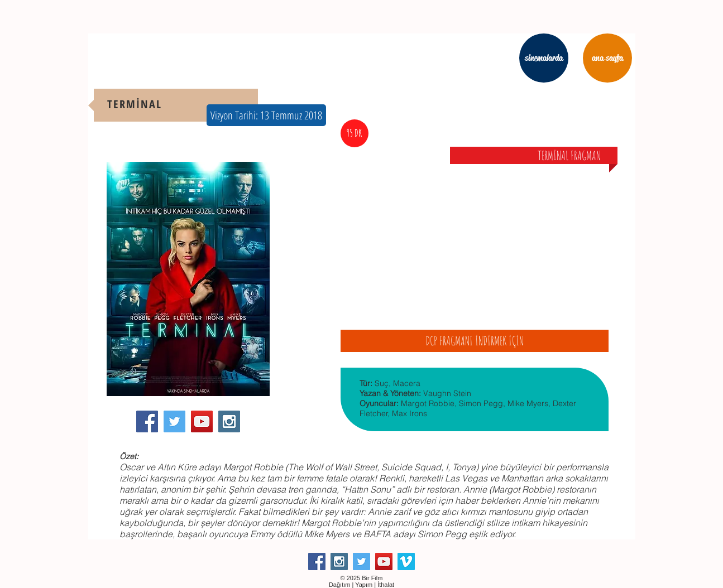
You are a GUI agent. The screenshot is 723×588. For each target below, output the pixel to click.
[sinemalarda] (544, 58)
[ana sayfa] (607, 58)
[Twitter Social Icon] (174, 421)
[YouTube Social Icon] (202, 421)
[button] (266, 115)
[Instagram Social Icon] (229, 421)
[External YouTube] (475, 237)
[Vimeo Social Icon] (406, 562)
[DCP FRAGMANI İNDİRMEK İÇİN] (475, 341)
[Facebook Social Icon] (147, 421)
